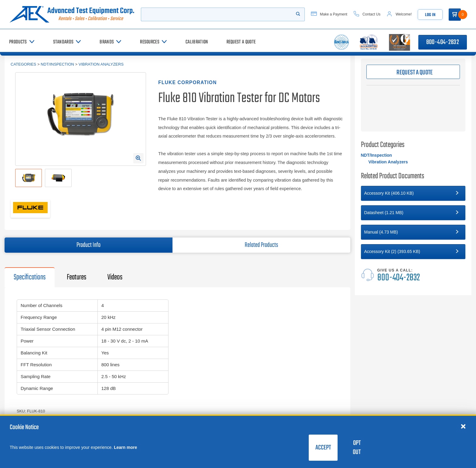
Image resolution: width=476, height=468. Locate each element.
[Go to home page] (72, 14)
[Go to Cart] (455, 15)
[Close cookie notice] (463, 426)
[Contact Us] (367, 14)
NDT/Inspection (57, 64)
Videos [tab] (115, 277)
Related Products (261, 245)
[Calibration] (197, 42)
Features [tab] (76, 277)
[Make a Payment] (329, 14)
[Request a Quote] (241, 42)
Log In (430, 15)
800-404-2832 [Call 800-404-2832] (443, 42)
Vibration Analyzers (101, 64)
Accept (323, 448)
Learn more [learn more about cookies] (125, 447)
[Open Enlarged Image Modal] (138, 158)
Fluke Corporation (187, 82)
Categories (23, 64)
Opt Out (357, 448)
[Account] (399, 14)
